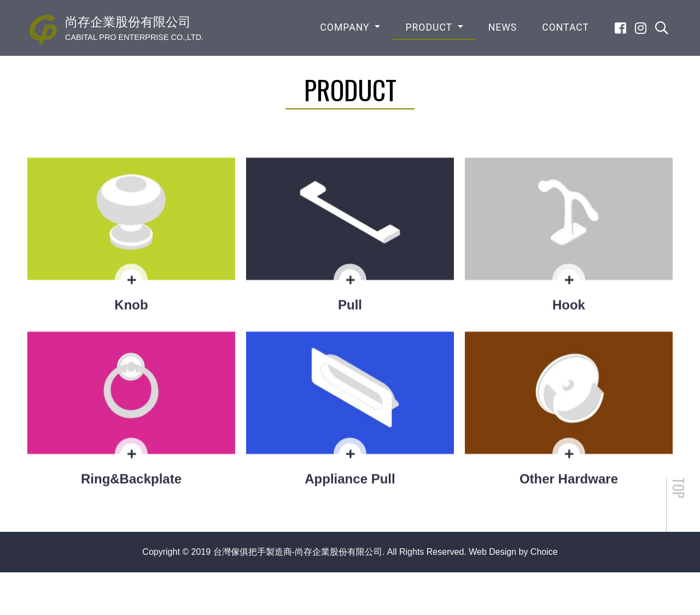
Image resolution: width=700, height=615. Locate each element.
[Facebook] (620, 28)
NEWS (503, 27)
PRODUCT (430, 27)
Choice (544, 552)
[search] (662, 28)
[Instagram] (641, 28)
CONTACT (565, 27)
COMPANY (346, 27)
